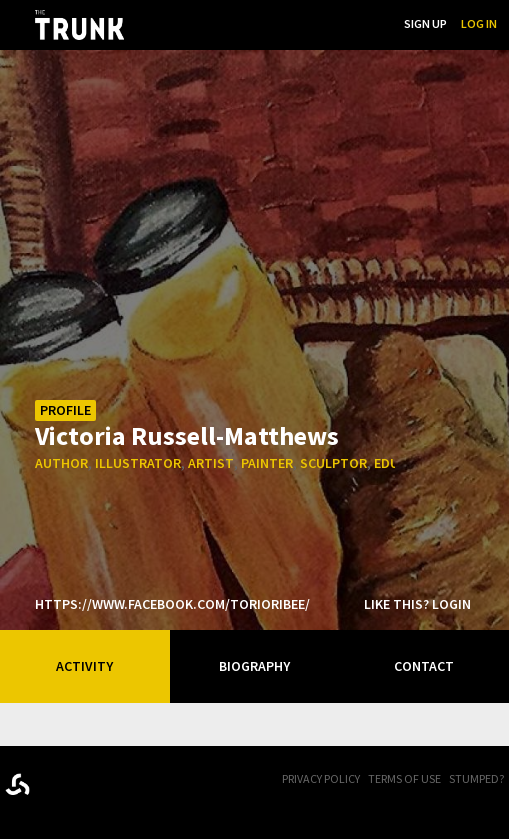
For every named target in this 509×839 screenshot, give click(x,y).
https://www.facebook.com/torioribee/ (172, 604)
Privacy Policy (321, 778)
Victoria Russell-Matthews (187, 434)
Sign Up (425, 23)
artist (211, 463)
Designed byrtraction (17, 784)
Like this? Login (417, 604)
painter (267, 463)
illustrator (138, 463)
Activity (84, 666)
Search (369, 23)
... (287, 23)
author (61, 463)
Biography (254, 666)
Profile (65, 410)
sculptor (333, 463)
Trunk (105, 780)
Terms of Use (404, 778)
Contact (424, 666)
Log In (479, 23)
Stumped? (476, 778)
